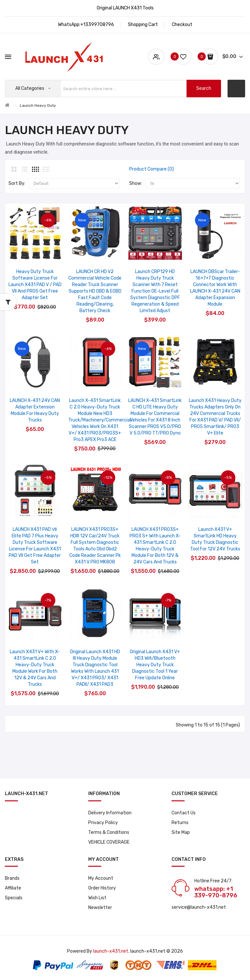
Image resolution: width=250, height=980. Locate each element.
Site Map (181, 832)
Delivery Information (110, 813)
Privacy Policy (103, 823)
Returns (180, 823)
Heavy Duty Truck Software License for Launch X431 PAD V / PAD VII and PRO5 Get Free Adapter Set (35, 285)
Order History (102, 888)
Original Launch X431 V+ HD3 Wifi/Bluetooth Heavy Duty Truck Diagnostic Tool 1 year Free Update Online (155, 665)
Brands (12, 878)
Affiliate (13, 888)
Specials (14, 898)
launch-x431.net (111, 951)
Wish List (97, 898)
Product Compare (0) (152, 169)
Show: (136, 183)
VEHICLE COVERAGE (109, 842)
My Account (101, 878)
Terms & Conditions (109, 832)
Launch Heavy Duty (38, 105)
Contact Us (184, 813)
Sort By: (17, 183)
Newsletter (100, 908)
